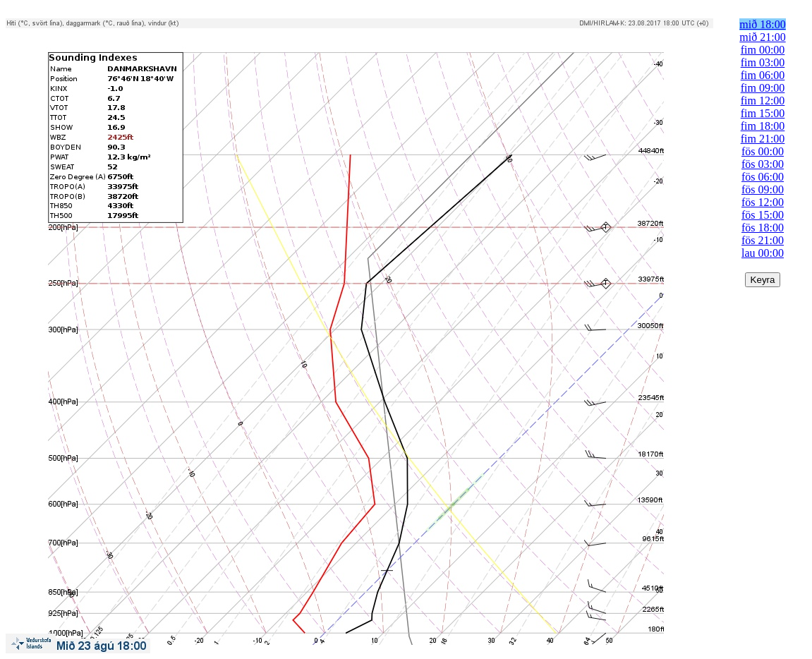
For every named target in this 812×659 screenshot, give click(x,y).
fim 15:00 (763, 113)
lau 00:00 (763, 253)
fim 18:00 (763, 126)
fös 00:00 (763, 151)
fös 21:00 (763, 240)
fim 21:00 (763, 139)
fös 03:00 (763, 164)
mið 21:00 (762, 37)
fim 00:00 (763, 50)
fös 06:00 (763, 177)
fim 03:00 (763, 62)
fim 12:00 (763, 101)
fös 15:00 (763, 215)
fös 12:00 (763, 202)
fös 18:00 (763, 228)
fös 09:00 (763, 189)
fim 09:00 (763, 88)
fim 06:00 (763, 75)
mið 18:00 (762, 24)
